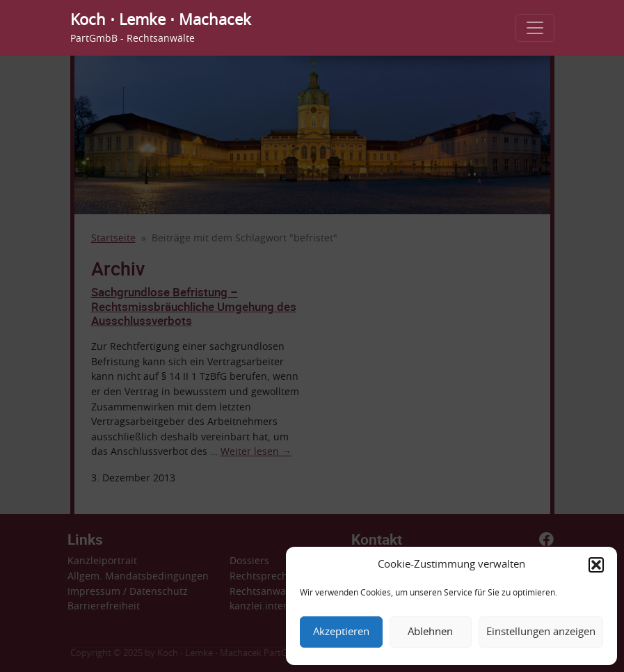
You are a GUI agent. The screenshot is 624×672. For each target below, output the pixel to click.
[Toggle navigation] (535, 28)
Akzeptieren (341, 632)
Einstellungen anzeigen (541, 632)
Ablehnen (430, 632)
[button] (596, 565)
